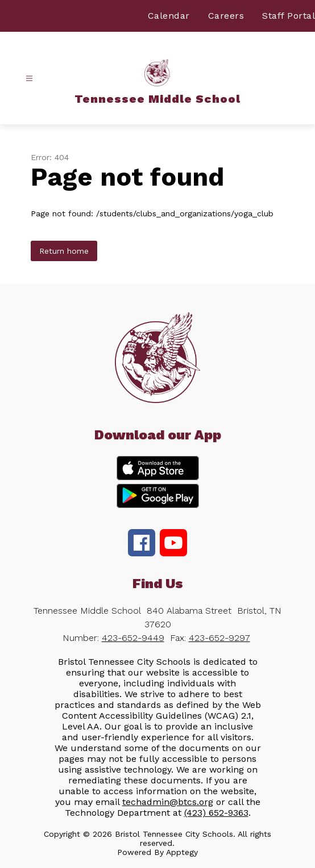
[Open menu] (29, 79)
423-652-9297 (219, 638)
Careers (226, 16)
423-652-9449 (133, 638)
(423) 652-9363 (216, 813)
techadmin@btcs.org (168, 802)
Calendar (169, 16)
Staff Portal (289, 16)
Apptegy (182, 852)
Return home (64, 251)
